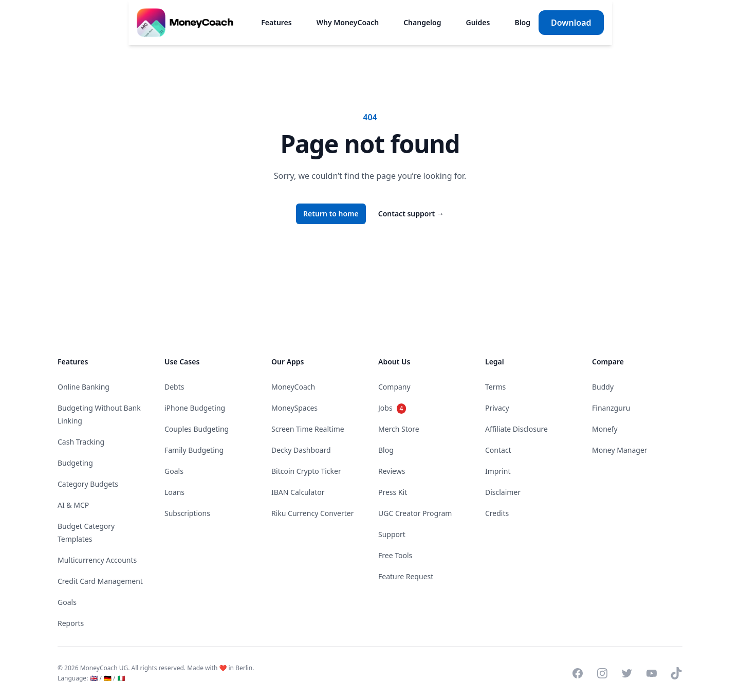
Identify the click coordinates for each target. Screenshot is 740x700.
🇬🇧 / (96, 678)
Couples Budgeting (197, 429)
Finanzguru (611, 408)
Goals (67, 602)
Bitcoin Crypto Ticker (306, 471)
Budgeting (75, 463)
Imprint (498, 471)
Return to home (331, 214)
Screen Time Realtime (308, 429)
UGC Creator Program (415, 513)
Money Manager (620, 450)
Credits (497, 513)
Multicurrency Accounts (97, 560)
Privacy (497, 408)
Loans (174, 492)
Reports (71, 623)
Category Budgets (88, 484)
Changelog (422, 22)
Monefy (605, 429)
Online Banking (84, 387)
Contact (498, 450)
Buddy (603, 387)
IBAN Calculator (298, 492)
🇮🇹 (121, 678)
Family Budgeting (194, 450)
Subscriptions (187, 513)
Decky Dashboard (301, 450)
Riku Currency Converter (312, 513)
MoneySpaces (294, 408)
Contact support (411, 214)
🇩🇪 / (110, 678)
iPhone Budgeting (195, 408)
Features (276, 22)
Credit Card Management (100, 581)
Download (571, 23)
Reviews (392, 471)
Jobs (392, 408)
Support (392, 534)
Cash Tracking (81, 442)
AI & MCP (73, 505)
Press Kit (393, 492)
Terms (495, 387)
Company (394, 387)
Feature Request (406, 576)
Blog (522, 22)
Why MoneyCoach (347, 22)
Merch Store (399, 429)
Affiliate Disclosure (516, 429)
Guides (478, 22)
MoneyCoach (293, 387)
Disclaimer (503, 492)
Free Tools (395, 555)
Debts (174, 387)
